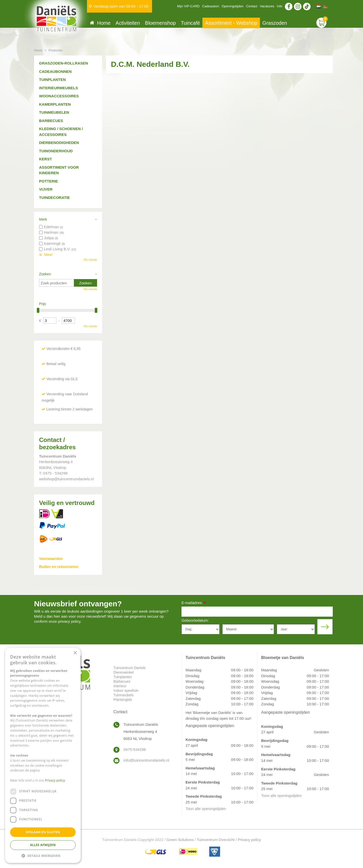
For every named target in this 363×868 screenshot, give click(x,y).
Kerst (46, 159)
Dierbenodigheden (59, 143)
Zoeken (45, 274)
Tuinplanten (52, 80)
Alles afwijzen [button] (43, 845)
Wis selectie (90, 260)
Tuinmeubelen (54, 112)
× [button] (75, 653)
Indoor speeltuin (126, 691)
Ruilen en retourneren (59, 567)
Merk (43, 219)
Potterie (49, 181)
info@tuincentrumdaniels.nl (146, 760)
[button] (43, 856)
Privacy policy (249, 840)
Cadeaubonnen (55, 71)
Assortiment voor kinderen (59, 170)
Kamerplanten (55, 104)
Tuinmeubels (124, 695)
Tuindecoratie (54, 198)
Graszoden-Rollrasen (64, 63)
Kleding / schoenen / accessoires (61, 132)
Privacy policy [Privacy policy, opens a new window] (55, 780)
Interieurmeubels (58, 88)
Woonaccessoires (59, 96)
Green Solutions (180, 840)
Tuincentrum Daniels (130, 668)
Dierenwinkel (124, 672)
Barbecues (51, 121)
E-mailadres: (193, 603)
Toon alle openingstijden (206, 809)
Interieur (120, 686)
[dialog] (43, 755)
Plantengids (123, 700)
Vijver (46, 189)
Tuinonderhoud (56, 151)
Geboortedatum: (195, 620)
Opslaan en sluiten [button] (43, 832)
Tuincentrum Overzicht (216, 840)
